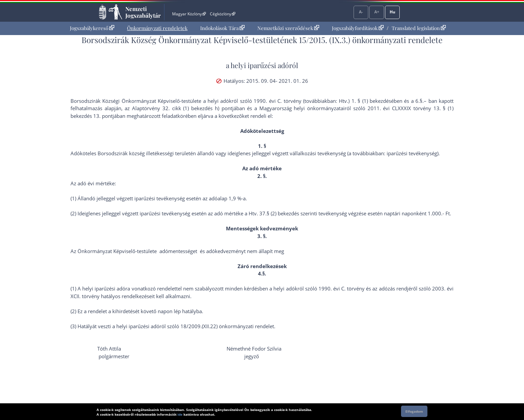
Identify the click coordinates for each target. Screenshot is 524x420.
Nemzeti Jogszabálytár (143, 12)
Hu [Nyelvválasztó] (392, 12)
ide (180, 414)
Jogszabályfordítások (358, 28)
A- (361, 12)
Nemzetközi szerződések (288, 28)
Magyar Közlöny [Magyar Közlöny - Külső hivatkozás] (189, 14)
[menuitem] (92, 28)
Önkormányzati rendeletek (157, 28)
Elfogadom (414, 411)
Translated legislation (419, 28)
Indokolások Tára (222, 28)
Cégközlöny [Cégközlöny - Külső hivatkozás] (223, 14)
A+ (377, 12)
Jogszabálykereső (92, 28)
